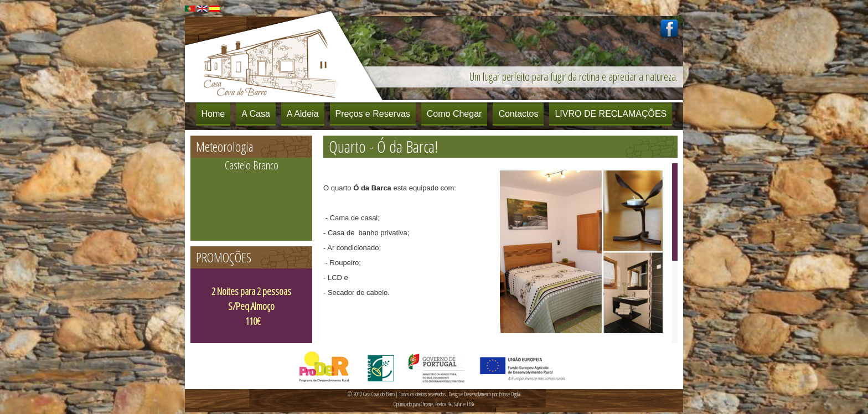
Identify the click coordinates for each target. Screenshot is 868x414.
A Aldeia (303, 114)
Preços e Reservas (373, 114)
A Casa (256, 114)
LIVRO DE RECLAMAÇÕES (611, 114)
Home (213, 114)
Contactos (518, 114)
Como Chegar (454, 114)
